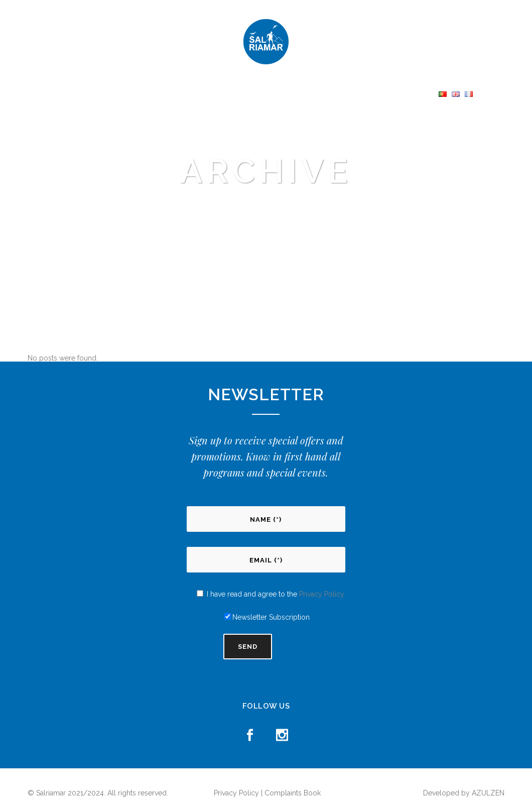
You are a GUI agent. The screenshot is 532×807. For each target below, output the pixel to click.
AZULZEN (488, 793)
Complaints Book (293, 793)
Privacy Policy (322, 594)
